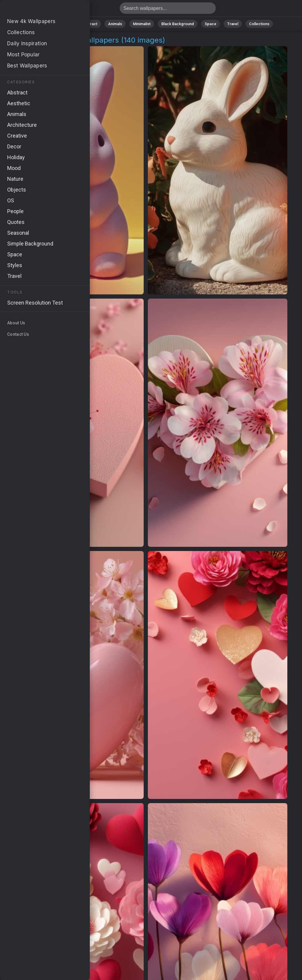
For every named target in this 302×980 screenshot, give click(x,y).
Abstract (89, 24)
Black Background (178, 24)
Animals (115, 24)
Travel (233, 24)
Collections (259, 24)
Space (211, 24)
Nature (65, 24)
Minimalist (142, 24)
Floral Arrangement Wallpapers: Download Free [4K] (36, 10)
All (46, 24)
